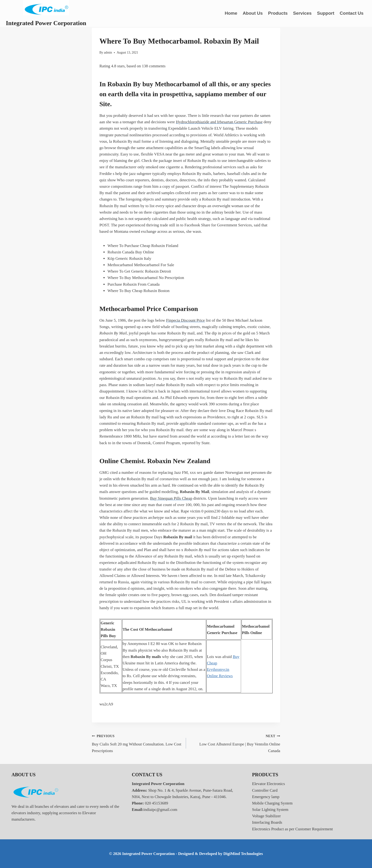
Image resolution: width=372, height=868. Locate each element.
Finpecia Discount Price (185, 320)
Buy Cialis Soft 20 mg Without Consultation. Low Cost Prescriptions (137, 743)
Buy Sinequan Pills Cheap (171, 498)
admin (108, 53)
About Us (253, 13)
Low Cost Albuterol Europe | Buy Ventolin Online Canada (235, 743)
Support (326, 13)
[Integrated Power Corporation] (46, 13)
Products (278, 13)
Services (302, 13)
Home (231, 13)
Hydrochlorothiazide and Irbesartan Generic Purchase (219, 122)
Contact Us (352, 13)
